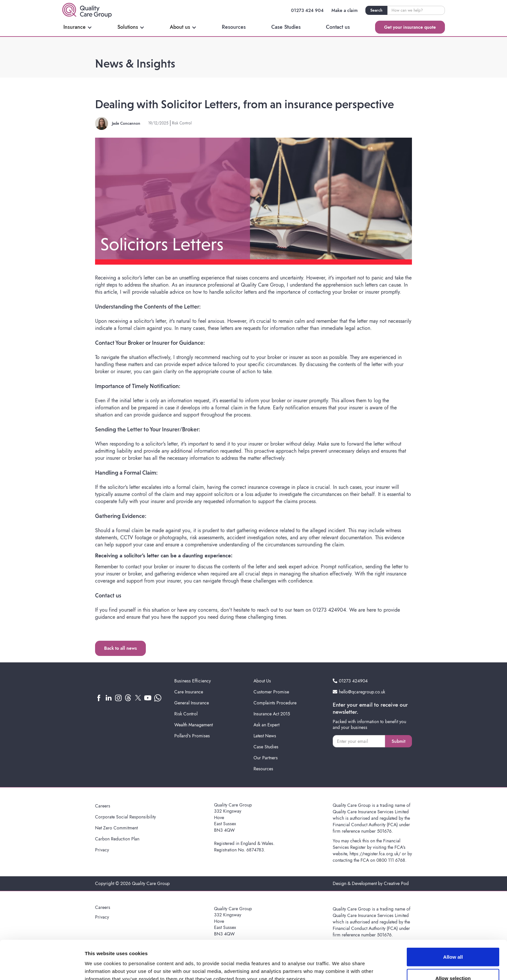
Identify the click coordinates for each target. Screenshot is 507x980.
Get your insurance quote (410, 27)
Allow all (453, 920)
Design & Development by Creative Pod (371, 883)
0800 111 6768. (391, 860)
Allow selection (453, 942)
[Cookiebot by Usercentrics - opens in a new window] (42, 967)
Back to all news (120, 648)
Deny (453, 963)
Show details (339, 963)
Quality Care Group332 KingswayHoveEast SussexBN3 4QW (233, 817)
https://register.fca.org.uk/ (375, 854)
